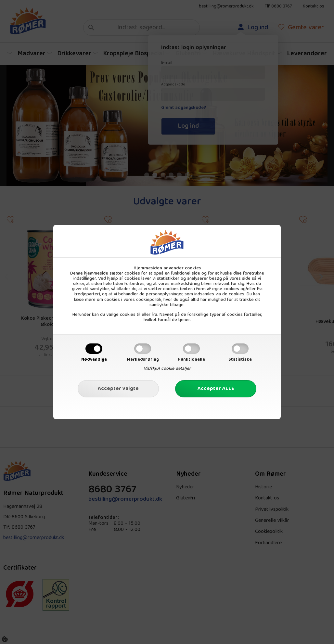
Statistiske (240, 360)
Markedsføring (143, 360)
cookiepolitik (149, 300)
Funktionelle (192, 360)
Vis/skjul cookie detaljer (167, 369)
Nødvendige (94, 360)
